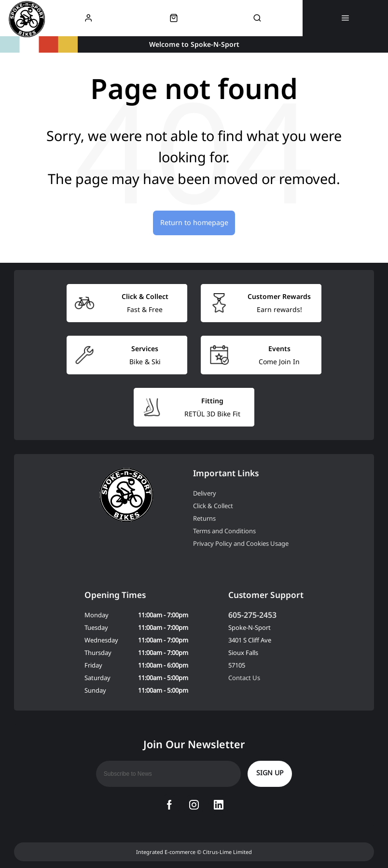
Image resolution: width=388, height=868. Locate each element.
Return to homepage (194, 222)
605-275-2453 (252, 615)
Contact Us (244, 678)
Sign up (270, 773)
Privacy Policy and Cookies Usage (241, 543)
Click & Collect (213, 506)
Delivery (205, 493)
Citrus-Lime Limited (227, 852)
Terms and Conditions (224, 531)
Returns (204, 518)
